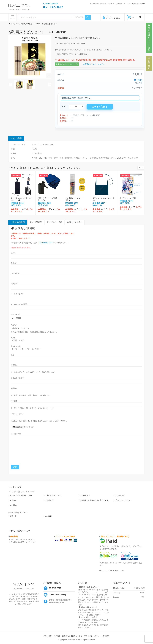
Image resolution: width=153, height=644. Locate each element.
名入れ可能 (79, 17)
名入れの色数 (16, 346)
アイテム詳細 (16, 138)
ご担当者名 (15, 273)
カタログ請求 (95, 4)
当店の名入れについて (53, 495)
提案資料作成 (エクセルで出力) (67, 64)
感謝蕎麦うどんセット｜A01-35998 (37, 32)
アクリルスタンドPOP (128, 198)
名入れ (13, 338)
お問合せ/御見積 (18, 222)
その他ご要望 (16, 434)
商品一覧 (13, 516)
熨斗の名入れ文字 (17, 378)
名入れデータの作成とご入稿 (21, 495)
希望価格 (14, 365)
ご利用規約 (49, 500)
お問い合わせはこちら (88, 38)
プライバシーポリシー (123, 500)
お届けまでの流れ (75, 222)
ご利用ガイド (121, 4)
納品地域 (14, 388)
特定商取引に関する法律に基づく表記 (94, 500)
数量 (12, 355)
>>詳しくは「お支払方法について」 (112, 570)
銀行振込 (14, 536)
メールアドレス (17, 294)
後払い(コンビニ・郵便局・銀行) (115, 536)
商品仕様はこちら (65, 38)
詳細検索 (48, 516)
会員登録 (117, 18)
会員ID (13, 253)
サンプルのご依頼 (55, 222)
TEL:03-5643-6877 (45, 243)
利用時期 (14, 401)
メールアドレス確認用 (20, 304)
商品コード (15, 315)
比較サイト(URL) (17, 414)
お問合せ (142, 4)
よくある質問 (132, 4)
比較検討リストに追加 (149, 38)
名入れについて (107, 4)
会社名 (14, 263)
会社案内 (13, 505)
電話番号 (15, 284)
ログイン (109, 18)
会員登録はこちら (90, 64)
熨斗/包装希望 (36, 222)
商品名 (14, 325)
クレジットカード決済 (65, 536)
